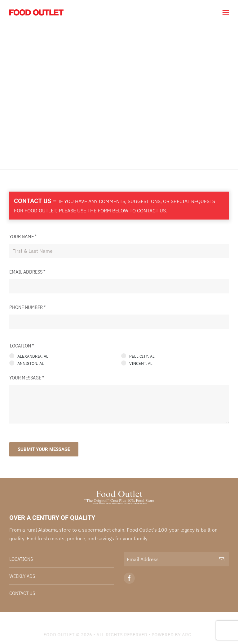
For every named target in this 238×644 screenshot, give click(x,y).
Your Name (23, 236)
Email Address (27, 272)
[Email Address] (176, 559)
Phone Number (28, 307)
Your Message (27, 378)
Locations (21, 559)
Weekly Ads (22, 576)
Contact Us (22, 593)
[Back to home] (36, 12)
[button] (226, 12)
